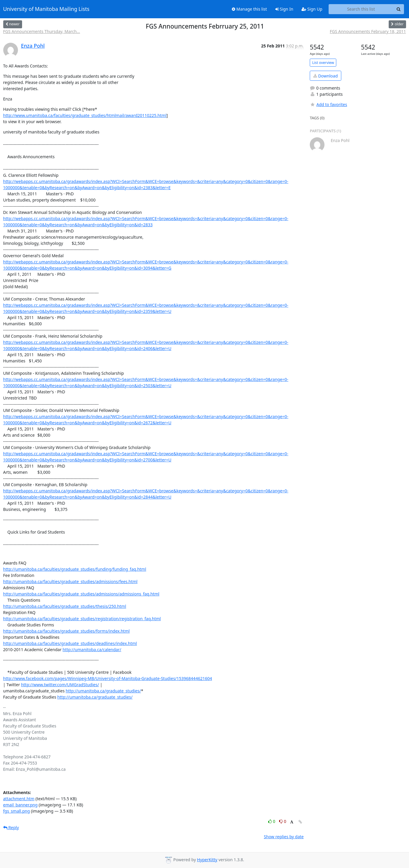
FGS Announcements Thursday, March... (42, 31)
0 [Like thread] (272, 821)
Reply (11, 827)
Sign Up (312, 9)
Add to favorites (328, 104)
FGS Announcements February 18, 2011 (368, 31)
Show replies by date (284, 837)
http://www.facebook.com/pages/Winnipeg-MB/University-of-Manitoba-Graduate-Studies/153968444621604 (108, 678)
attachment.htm (19, 799)
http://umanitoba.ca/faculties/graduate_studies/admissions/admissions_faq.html (81, 594)
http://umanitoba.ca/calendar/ (92, 650)
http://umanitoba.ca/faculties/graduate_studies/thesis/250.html (65, 606)
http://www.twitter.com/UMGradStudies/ (60, 685)
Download (326, 76)
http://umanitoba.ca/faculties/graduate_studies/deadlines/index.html (70, 643)
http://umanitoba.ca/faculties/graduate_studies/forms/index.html (67, 631)
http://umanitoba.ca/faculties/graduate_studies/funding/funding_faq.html (75, 569)
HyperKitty (207, 860)
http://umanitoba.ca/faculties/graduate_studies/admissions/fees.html (70, 581)
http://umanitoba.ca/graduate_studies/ (103, 691)
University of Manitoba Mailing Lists (46, 9)
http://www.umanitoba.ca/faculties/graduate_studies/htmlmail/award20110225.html (85, 115)
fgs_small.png (17, 811)
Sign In (284, 9)
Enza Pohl (33, 46)
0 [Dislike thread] (283, 821)
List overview (323, 63)
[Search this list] (361, 9)
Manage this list (249, 9)
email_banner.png (20, 805)
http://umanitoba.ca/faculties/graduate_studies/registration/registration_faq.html (82, 619)
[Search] (399, 9)
